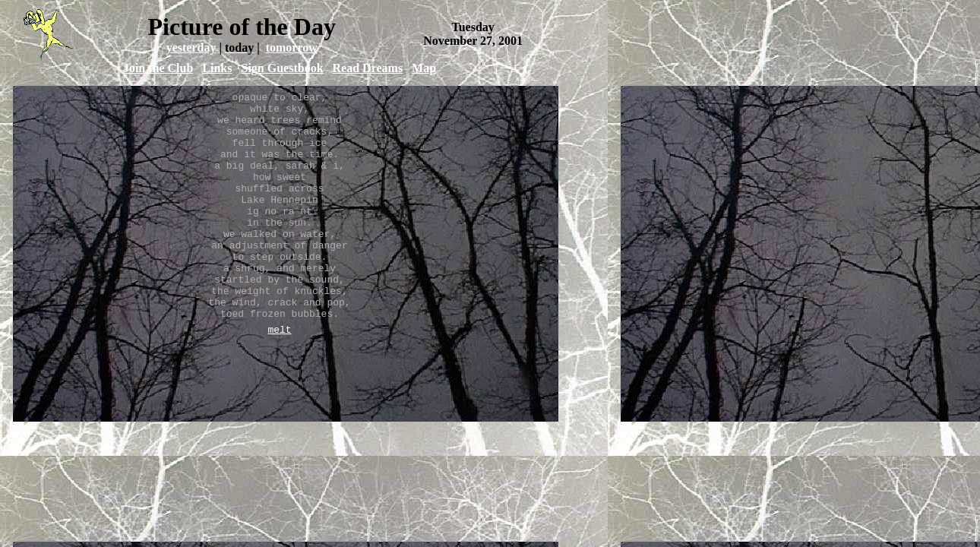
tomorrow (292, 47)
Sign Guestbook (282, 68)
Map (424, 68)
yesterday (191, 47)
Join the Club (158, 68)
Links (217, 68)
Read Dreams (368, 68)
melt (279, 377)
